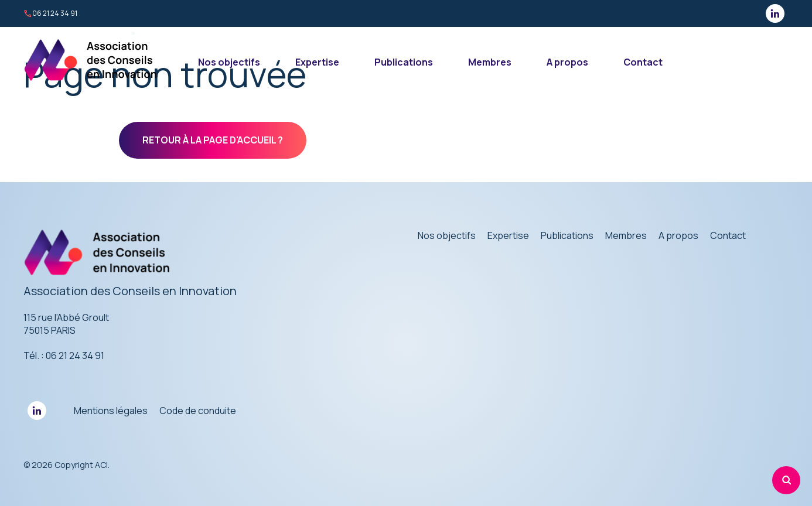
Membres (490, 62)
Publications (404, 62)
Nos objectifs (229, 62)
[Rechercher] (786, 480)
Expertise (317, 62)
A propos (567, 62)
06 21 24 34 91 (50, 13)
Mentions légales (111, 411)
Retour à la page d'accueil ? (213, 140)
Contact (643, 62)
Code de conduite (198, 411)
